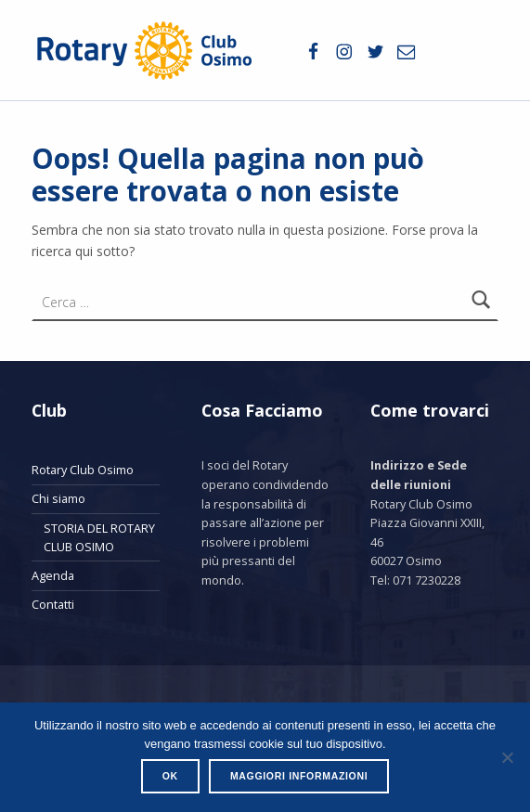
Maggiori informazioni (299, 776)
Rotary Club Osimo (83, 470)
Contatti (53, 604)
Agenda (53, 575)
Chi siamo (58, 498)
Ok (170, 776)
